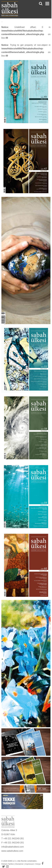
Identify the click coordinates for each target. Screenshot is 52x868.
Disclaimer (19, 864)
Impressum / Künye (33, 864)
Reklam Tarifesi (8, 864)
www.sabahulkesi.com (12, 851)
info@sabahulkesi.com (13, 847)
